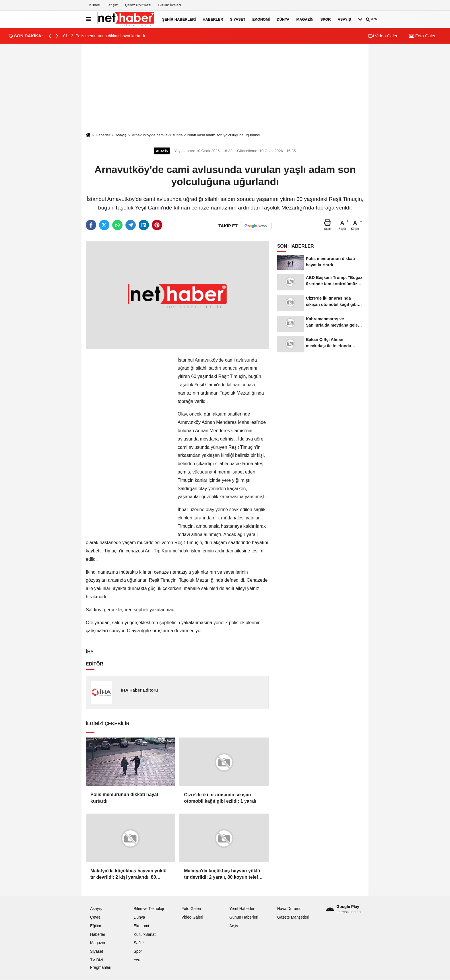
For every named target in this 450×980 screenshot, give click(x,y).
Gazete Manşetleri (293, 917)
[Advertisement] (225, 88)
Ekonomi (261, 19)
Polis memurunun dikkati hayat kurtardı (124, 798)
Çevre (95, 917)
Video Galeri (383, 36)
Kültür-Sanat (145, 935)
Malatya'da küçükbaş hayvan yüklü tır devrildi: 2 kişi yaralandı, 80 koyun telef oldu (128, 875)
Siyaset (238, 19)
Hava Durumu (289, 909)
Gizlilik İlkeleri (169, 5)
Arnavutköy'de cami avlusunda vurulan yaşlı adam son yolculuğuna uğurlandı (196, 135)
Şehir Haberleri (179, 19)
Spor (325, 19)
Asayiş (344, 19)
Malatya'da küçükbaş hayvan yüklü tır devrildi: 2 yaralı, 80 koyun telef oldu (222, 875)
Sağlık (139, 943)
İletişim (112, 5)
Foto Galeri (423, 36)
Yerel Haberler (242, 909)
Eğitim (96, 926)
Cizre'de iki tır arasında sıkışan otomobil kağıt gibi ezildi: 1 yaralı (220, 798)
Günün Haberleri (244, 917)
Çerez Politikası (138, 5)
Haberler (213, 19)
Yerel (138, 960)
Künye (95, 5)
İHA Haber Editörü (139, 690)
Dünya (283, 19)
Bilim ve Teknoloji (149, 909)
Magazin (305, 19)
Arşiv (234, 926)
